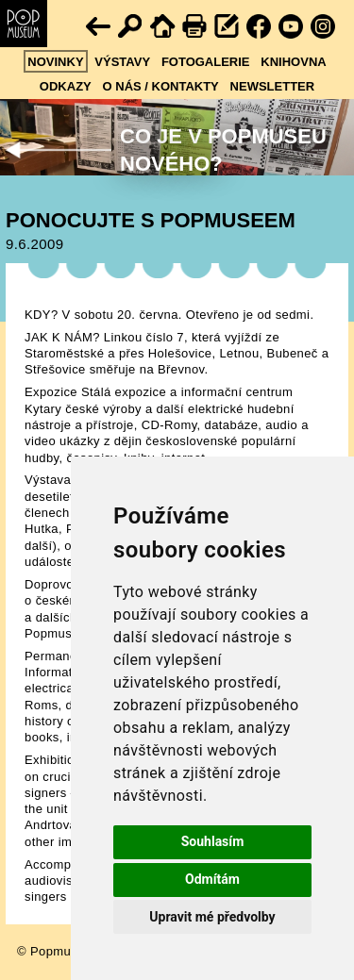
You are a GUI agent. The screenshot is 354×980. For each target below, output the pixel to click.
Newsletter (273, 86)
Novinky (55, 62)
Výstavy (122, 62)
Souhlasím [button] (213, 841)
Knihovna (293, 62)
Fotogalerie (206, 62)
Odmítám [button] (212, 879)
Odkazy (66, 86)
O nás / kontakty (161, 86)
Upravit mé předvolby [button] (212, 917)
